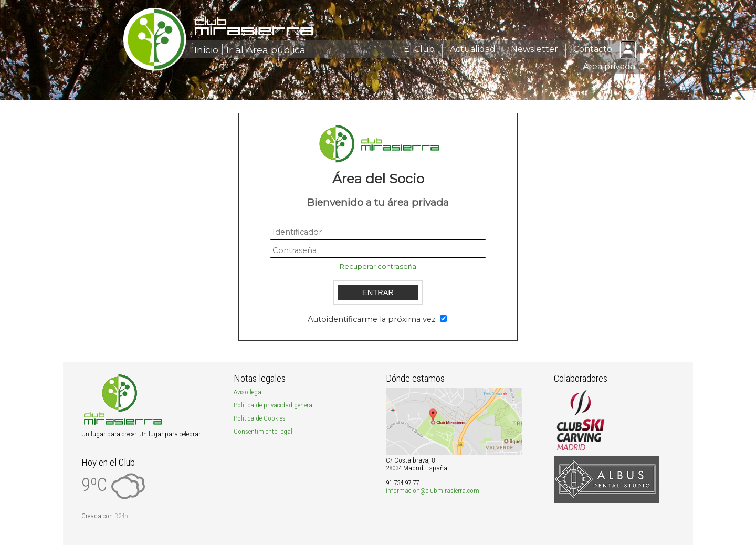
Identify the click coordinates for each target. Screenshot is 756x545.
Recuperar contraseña (378, 266)
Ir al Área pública (266, 50)
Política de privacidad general (274, 405)
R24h (121, 516)
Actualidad (473, 49)
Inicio (206, 50)
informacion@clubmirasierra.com (433, 491)
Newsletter (534, 49)
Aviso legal (248, 392)
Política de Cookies (260, 418)
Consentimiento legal (263, 431)
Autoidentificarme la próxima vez (373, 319)
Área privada (609, 66)
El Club (419, 49)
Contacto (593, 49)
